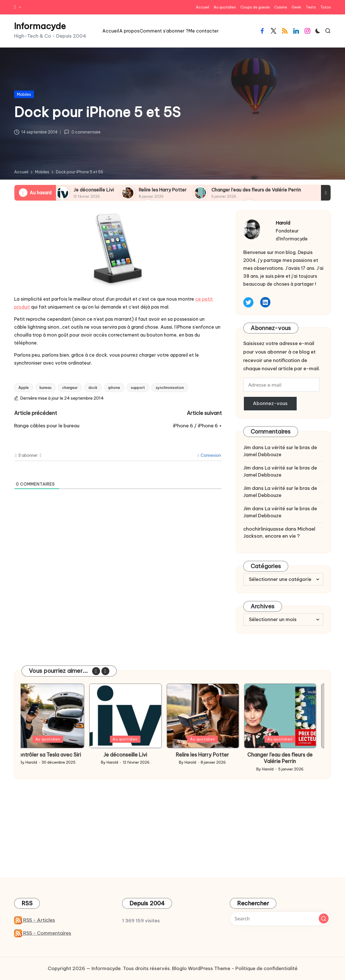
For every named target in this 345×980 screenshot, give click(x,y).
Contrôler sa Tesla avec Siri (57, 755)
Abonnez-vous (270, 403)
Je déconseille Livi (94, 190)
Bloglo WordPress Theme (201, 968)
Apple (24, 387)
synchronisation (170, 387)
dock (93, 387)
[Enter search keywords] (280, 919)
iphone (114, 387)
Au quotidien (57, 739)
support (138, 387)
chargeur (70, 387)
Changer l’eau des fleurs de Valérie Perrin (256, 190)
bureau (45, 387)
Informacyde (40, 26)
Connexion (209, 455)
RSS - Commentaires (43, 933)
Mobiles (24, 94)
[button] (96, 671)
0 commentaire (82, 132)
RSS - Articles (35, 920)
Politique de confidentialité (266, 968)
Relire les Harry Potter (163, 190)
